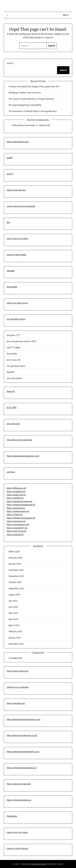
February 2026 (15, 558)
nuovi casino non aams (17, 238)
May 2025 (13, 613)
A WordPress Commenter (24, 125)
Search (10, 63)
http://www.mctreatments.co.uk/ (22, 735)
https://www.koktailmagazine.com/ (23, 456)
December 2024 (16, 644)
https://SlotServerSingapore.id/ (21, 518)
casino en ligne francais (17, 848)
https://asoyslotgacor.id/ (18, 524)
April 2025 (13, 619)
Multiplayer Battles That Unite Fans (25, 93)
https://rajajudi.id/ (15, 534)
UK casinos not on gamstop (19, 440)
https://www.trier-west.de (19, 784)
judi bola (11, 472)
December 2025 (16, 570)
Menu (66, 15)
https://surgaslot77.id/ (17, 528)
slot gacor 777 (13, 335)
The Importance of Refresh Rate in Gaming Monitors (33, 111)
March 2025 (14, 625)
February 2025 (15, 631)
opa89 (10, 158)
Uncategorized (15, 658)
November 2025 (16, 576)
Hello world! (45, 125)
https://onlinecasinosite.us (19, 800)
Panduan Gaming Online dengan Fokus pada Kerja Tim (34, 86)
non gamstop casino (16, 319)
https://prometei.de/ (16, 190)
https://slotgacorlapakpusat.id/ (21, 505)
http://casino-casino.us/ (18, 671)
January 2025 (15, 638)
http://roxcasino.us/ (16, 703)
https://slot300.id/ (15, 498)
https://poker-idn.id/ (16, 495)
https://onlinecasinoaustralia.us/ (22, 768)
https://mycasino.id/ (16, 521)
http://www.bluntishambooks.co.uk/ (24, 719)
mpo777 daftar (14, 347)
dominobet (12, 354)
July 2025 (13, 601)
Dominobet (12, 287)
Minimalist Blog (39, 864)
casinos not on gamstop (18, 687)
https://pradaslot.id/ (16, 491)
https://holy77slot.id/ (17, 531)
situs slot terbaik (14, 378)
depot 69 (11, 391)
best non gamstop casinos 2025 (21, 341)
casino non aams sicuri (17, 303)
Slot (8, 222)
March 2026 (14, 551)
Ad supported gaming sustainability (25, 105)
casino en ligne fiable (16, 255)
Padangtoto (12, 816)
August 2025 (14, 594)
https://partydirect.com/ (18, 142)
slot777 (10, 174)
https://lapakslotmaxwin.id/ (19, 501)
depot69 (11, 372)
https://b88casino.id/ (16, 488)
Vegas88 (11, 271)
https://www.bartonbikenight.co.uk (23, 751)
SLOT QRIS (12, 407)
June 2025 (13, 607)
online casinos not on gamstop (21, 206)
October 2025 (15, 582)
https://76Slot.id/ (15, 514)
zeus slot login (13, 424)
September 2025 (16, 588)
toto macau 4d (13, 360)
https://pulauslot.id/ (16, 508)
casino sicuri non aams (17, 832)
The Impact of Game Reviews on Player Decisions (31, 99)
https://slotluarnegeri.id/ (18, 511)
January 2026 (15, 564)
